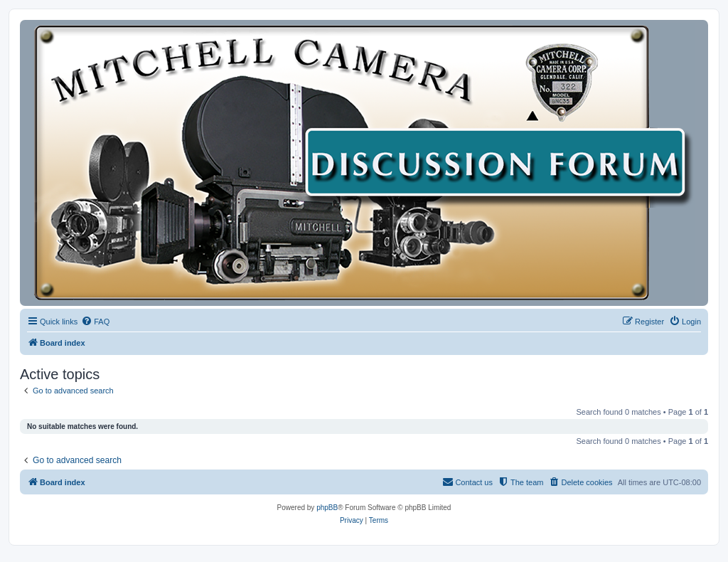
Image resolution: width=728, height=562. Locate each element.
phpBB (327, 508)
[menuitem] (95, 322)
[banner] (364, 163)
